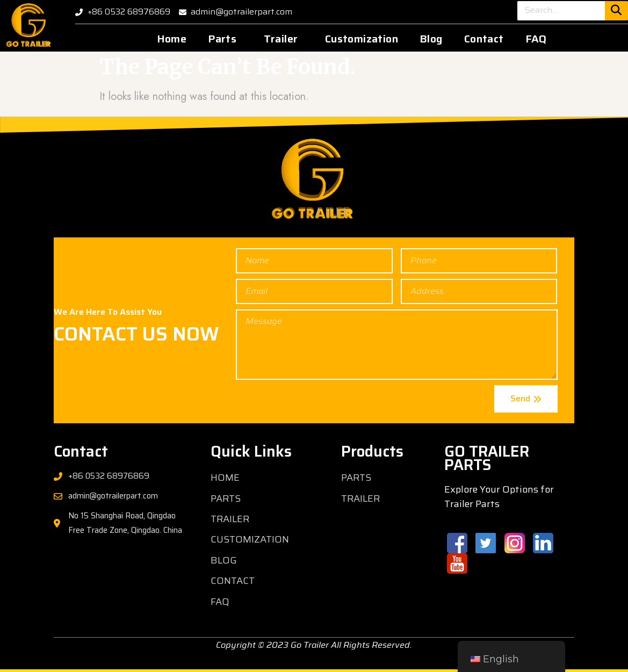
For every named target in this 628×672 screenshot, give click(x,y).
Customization (362, 39)
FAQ (536, 39)
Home (172, 39)
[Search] (616, 11)
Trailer (281, 39)
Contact (484, 39)
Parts (222, 39)
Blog (431, 39)
